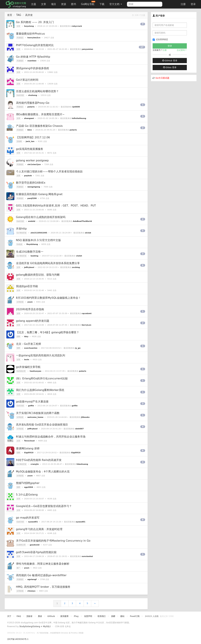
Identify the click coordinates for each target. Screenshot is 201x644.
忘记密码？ (182, 50)
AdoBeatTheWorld (82, 221)
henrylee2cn (34, 38)
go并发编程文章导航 (28, 367)
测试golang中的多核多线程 (33, 68)
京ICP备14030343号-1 (18, 639)
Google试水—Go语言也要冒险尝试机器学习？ (44, 506)
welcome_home (35, 417)
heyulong (29, 26)
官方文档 (116, 4)
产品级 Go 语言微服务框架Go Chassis (39, 126)
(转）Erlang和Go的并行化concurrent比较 (42, 378)
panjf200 (32, 198)
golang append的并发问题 (33, 321)
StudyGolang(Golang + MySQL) (35, 626)
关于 (9, 616)
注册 (183, 4)
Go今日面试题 (162, 78)
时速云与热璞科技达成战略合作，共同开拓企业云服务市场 (51, 437)
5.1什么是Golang (27, 495)
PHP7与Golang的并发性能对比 (35, 45)
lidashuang (82, 464)
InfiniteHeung (79, 118)
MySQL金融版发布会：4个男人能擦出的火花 (43, 472)
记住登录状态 (160, 40)
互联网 (19, 141)
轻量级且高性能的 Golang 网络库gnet (39, 194)
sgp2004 (29, 487)
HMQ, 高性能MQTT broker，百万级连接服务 (43, 587)
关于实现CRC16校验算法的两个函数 (38, 413)
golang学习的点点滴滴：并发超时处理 (39, 529)
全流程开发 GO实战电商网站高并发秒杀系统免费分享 (48, 263)
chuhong (33, 95)
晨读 (40, 616)
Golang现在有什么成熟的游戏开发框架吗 (41, 217)
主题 (34, 4)
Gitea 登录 (170, 67)
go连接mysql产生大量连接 (32, 402)
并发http (21, 229)
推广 (18, 568)
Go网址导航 (88, 3)
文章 (44, 4)
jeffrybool (29, 267)
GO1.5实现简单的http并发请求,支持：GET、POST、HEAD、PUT (56, 206)
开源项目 (20, 38)
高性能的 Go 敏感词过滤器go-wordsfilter (41, 575)
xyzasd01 (33, 522)
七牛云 (68, 626)
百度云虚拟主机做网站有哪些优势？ (37, 91)
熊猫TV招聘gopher (28, 483)
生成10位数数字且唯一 (30, 252)
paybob (28, 176)
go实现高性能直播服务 (30, 149)
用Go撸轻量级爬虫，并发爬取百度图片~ (40, 114)
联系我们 (102, 616)
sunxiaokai (87, 556)
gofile (31, 406)
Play (76, 616)
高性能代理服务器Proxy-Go (33, 103)
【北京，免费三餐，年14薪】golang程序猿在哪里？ (48, 332)
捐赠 (113, 616)
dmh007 (79, 429)
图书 (74, 4)
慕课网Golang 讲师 (28, 448)
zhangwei (29, 118)
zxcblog (76, 267)
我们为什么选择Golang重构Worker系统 (40, 390)
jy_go (78, 348)
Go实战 (20, 244)
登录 (193, 4)
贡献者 (29, 616)
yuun (30, 302)
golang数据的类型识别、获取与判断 (38, 275)
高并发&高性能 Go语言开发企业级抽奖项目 (42, 425)
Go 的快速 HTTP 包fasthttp (33, 57)
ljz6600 (76, 107)
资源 (64, 4)
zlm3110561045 (39, 233)
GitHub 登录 (170, 61)
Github (51, 616)
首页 (10, 15)
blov (30, 130)
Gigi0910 (29, 453)
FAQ (19, 616)
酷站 (122, 616)
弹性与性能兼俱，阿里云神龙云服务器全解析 (43, 564)
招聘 (18, 337)
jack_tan (30, 141)
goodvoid (35, 545)
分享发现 (20, 302)
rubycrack (77, 26)
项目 (54, 4)
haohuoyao (35, 371)
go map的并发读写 (28, 518)
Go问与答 (20, 95)
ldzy (26, 337)
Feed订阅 (135, 616)
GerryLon (86, 325)
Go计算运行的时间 (27, 80)
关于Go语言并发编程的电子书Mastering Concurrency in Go (53, 541)
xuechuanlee (31, 348)
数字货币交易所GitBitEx (31, 183)
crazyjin (35, 464)
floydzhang (32, 244)
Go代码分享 (21, 371)
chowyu (31, 591)
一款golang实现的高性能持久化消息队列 (41, 355)
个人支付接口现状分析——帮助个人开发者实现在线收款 (49, 171)
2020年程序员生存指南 (30, 309)
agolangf (32, 579)
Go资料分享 (21, 545)
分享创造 (20, 417)
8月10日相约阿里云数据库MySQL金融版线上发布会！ (48, 298)
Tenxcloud (29, 441)
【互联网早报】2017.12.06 (33, 137)
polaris (31, 107)
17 (142, 47)
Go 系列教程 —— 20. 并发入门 (35, 22)
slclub (88, 233)
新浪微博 (64, 616)
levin (27, 360)
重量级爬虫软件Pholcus (30, 34)
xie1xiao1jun (34, 164)
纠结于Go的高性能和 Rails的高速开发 (39, 460)
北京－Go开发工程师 (29, 344)
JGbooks (85, 417)
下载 (102, 4)
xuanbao (32, 61)
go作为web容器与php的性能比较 (36, 552)
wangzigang (34, 187)
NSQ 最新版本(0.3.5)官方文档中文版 (38, 240)
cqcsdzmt (86, 313)
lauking (34, 256)
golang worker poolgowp (32, 160)
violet (79, 256)
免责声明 (88, 616)
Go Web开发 (22, 233)
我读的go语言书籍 (27, 286)
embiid (32, 221)
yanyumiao (87, 49)
